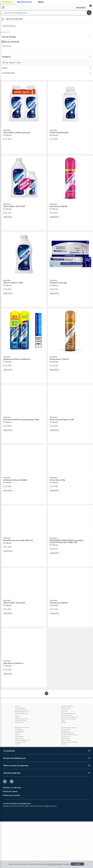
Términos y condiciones (12, 787)
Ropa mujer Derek (20, 708)
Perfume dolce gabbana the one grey (23, 740)
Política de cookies (10, 791)
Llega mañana (7, 46)
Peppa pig (64, 744)
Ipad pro (17, 735)
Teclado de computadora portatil (70, 717)
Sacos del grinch (66, 731)
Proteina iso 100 (66, 729)
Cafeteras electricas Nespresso (69, 742)
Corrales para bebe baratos (68, 713)
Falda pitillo (18, 733)
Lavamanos (18, 744)
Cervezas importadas (21, 721)
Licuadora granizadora (21, 710)
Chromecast (64, 710)
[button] (46, 13)
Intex (16, 715)
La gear (63, 721)
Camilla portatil (19, 736)
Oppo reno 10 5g (66, 740)
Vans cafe (64, 722)
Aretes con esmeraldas (67, 706)
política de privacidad (54, 864)
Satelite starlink (65, 738)
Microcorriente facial (67, 715)
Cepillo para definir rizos (22, 719)
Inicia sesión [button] (81, 7)
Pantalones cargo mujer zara (69, 727)
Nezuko (17, 706)
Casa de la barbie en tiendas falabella (70, 735)
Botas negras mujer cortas (22, 712)
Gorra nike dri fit (66, 736)
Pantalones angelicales (67, 733)
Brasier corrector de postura (69, 719)
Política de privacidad (11, 795)
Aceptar (77, 864)
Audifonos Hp (19, 729)
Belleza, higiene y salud (12, 63)
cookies (67, 864)
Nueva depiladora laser (21, 713)
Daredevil (18, 717)
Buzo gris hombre (20, 731)
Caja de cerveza (19, 738)
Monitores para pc (66, 708)
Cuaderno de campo (20, 742)
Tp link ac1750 (19, 722)
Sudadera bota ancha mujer (22, 727)
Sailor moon (64, 712)
